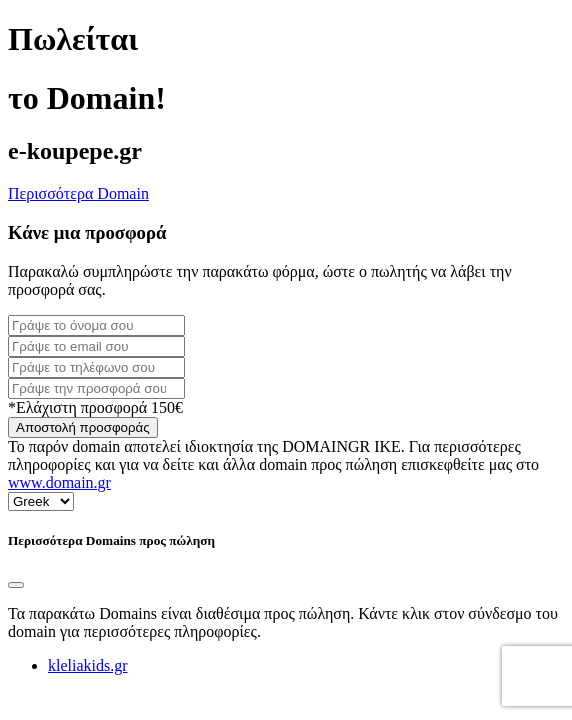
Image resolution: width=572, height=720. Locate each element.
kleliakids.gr (88, 665)
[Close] (16, 585)
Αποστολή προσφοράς (83, 427)
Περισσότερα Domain (78, 193)
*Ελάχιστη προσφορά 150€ (95, 407)
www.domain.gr (59, 482)
